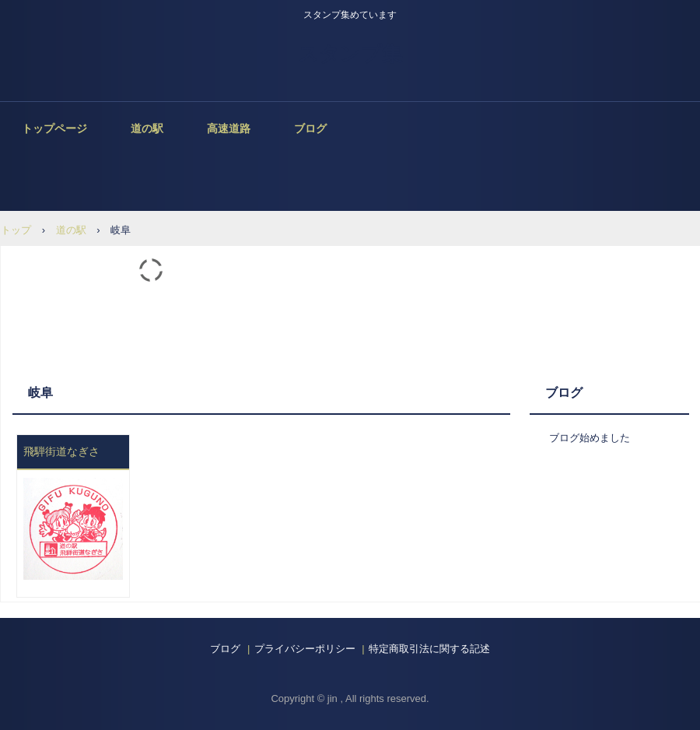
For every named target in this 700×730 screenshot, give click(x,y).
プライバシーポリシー (305, 649)
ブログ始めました (590, 438)
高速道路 (229, 128)
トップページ (54, 128)
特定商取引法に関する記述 (429, 649)
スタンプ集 (350, 54)
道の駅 (147, 128)
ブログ (310, 128)
